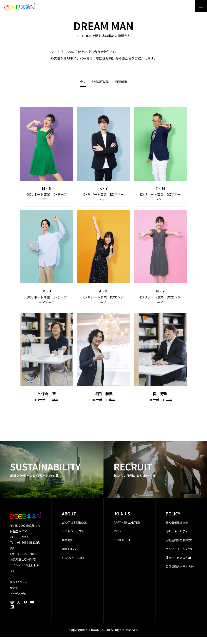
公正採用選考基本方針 (180, 574)
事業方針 (68, 547)
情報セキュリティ (177, 539)
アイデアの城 (18, 601)
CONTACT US (123, 547)
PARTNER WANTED (127, 530)
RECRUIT (120, 539)
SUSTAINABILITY (73, 565)
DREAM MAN (70, 556)
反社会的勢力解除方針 (180, 547)
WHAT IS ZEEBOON (74, 530)
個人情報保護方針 (177, 530)
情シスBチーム (19, 589)
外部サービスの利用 (178, 565)
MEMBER (121, 89)
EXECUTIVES (100, 89)
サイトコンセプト (73, 539)
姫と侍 (14, 595)
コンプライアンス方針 (180, 556)
